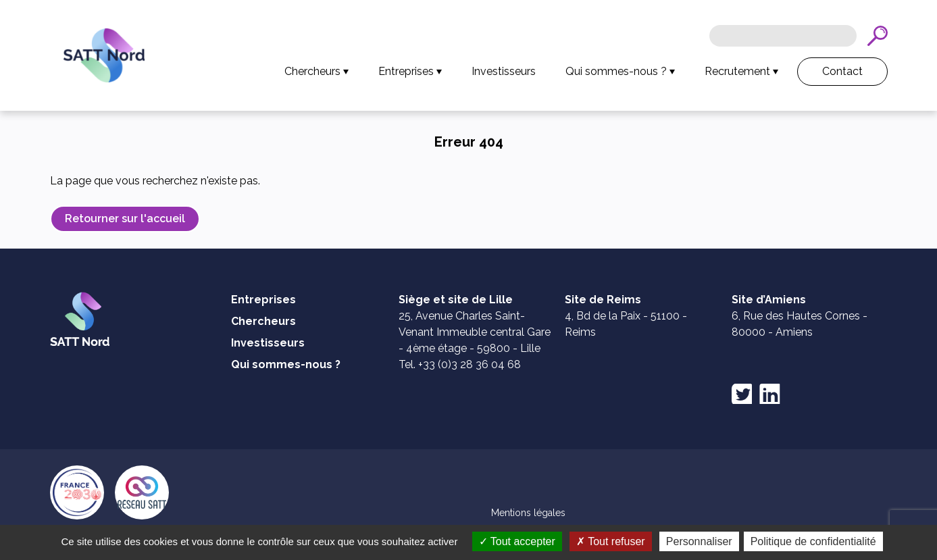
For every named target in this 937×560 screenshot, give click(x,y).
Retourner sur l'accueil (125, 219)
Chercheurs (312, 71)
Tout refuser (682, 541)
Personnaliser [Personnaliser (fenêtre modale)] (771, 541)
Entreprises (406, 71)
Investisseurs (504, 71)
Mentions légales (528, 513)
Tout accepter (589, 541)
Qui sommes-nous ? (616, 71)
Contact (842, 71)
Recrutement (737, 71)
